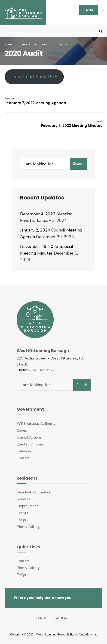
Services (23, 499)
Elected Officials (30, 444)
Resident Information (34, 492)
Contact (23, 458)
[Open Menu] (102, 10)
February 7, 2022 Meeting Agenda (35, 101)
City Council (41, 45)
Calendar (24, 451)
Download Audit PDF (34, 77)
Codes (22, 430)
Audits (26, 45)
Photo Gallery (28, 527)
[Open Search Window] (100, 31)
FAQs (21, 520)
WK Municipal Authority (36, 424)
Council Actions (29, 437)
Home (9, 45)
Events (22, 513)
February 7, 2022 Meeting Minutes (72, 124)
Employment (27, 506)
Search (78, 164)
